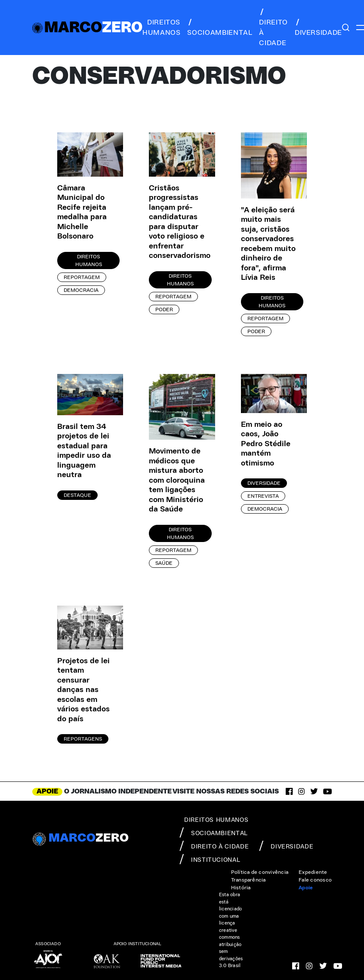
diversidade (318, 28)
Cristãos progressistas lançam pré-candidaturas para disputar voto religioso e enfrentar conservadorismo (177, 222)
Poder (164, 309)
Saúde (164, 563)
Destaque (77, 495)
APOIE (47, 791)
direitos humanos (161, 28)
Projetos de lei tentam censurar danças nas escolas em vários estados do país (83, 690)
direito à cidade (273, 28)
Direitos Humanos (89, 260)
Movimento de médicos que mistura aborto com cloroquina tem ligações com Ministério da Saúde (177, 480)
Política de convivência (260, 872)
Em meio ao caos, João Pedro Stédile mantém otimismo (266, 444)
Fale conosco (315, 880)
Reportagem (82, 277)
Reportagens (83, 739)
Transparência (248, 880)
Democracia (81, 290)
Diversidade (264, 483)
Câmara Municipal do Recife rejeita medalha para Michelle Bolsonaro (82, 213)
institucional (210, 859)
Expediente (313, 872)
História (241, 888)
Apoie (306, 888)
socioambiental (220, 28)
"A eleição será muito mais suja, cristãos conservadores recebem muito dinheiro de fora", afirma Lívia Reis (268, 244)
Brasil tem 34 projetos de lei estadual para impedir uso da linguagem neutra (84, 451)
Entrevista (263, 496)
